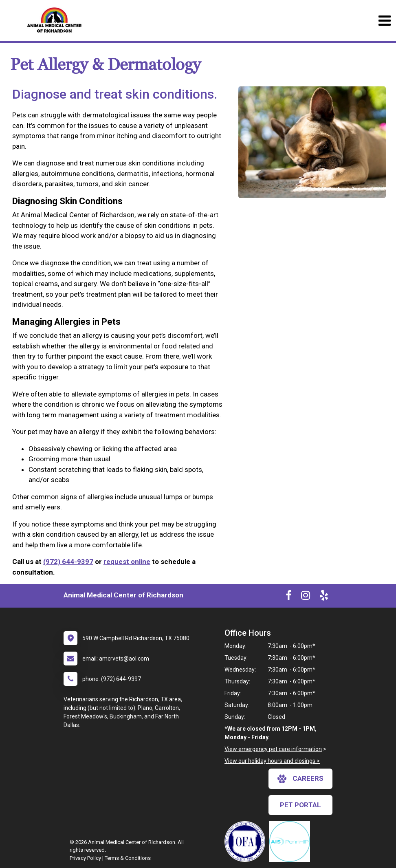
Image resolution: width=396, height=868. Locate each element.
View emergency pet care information (273, 749)
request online (127, 562)
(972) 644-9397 (68, 562)
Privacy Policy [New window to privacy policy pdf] (85, 858)
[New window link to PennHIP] (292, 842)
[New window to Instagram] (306, 597)
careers (300, 779)
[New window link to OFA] (247, 842)
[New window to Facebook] (289, 597)
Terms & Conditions (128, 858)
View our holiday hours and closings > (272, 761)
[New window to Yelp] (324, 597)
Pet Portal (300, 805)
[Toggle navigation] (384, 21)
